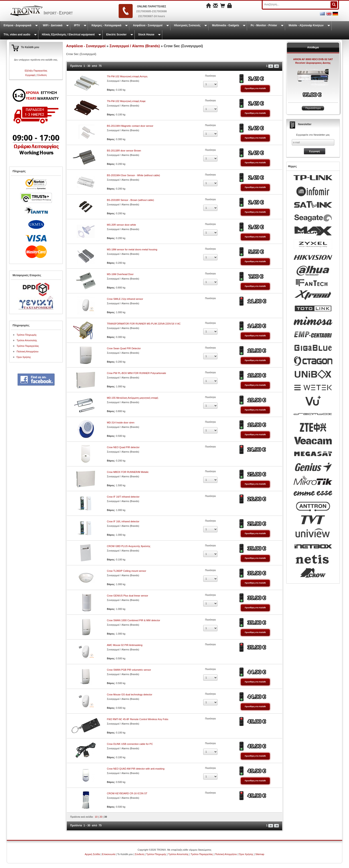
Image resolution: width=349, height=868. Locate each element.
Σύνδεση (42, 75)
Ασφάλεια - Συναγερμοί (148, 25)
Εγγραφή (30, 75)
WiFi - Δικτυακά (53, 25)
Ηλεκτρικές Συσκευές (187, 25)
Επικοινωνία (109, 854)
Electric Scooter (116, 35)
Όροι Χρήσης (24, 357)
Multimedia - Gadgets (226, 25)
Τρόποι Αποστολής (27, 340)
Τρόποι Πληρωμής (26, 335)
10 (96, 817)
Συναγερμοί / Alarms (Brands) (135, 46)
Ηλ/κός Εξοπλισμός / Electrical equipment (68, 35)
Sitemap (260, 854)
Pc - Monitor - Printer (264, 25)
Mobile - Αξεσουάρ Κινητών (306, 25)
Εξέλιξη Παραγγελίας (36, 71)
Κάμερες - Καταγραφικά (106, 25)
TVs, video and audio (17, 35)
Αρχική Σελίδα (92, 854)
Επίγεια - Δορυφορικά (17, 25)
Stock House (146, 35)
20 (101, 817)
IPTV (77, 25)
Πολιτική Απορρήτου (27, 351)
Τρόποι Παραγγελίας (28, 346)
